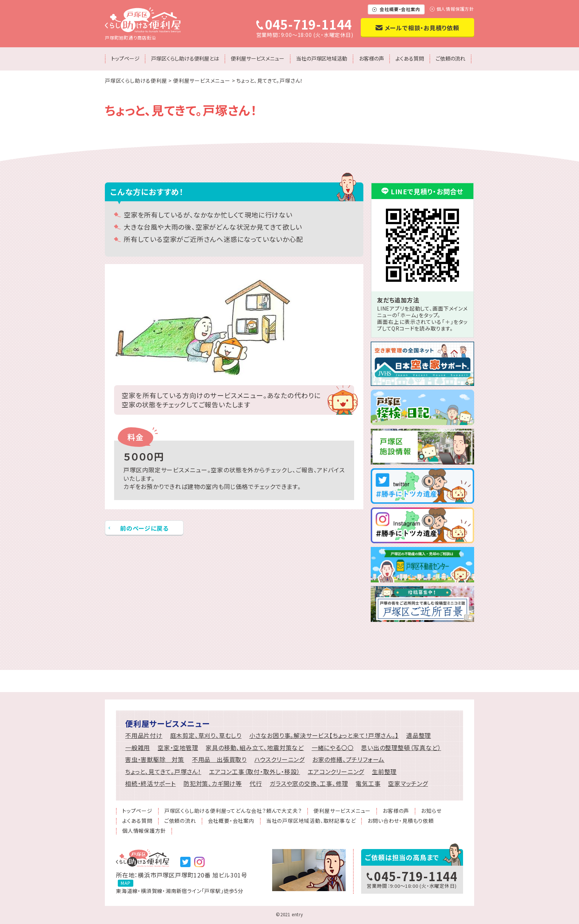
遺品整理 (419, 735)
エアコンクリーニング (336, 772)
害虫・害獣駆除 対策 (155, 759)
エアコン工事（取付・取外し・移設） (255, 772)
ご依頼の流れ (450, 58)
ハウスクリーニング (280, 759)
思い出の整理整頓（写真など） (401, 748)
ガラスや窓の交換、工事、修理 (309, 783)
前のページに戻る (144, 528)
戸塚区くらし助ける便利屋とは (185, 58)
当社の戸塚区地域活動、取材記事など (311, 821)
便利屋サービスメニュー (258, 58)
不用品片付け (144, 735)
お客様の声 (371, 58)
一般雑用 (138, 748)
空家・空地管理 (178, 748)
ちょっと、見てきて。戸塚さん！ (163, 772)
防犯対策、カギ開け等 (213, 783)
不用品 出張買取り (219, 759)
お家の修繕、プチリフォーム (348, 759)
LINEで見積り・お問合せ (427, 191)
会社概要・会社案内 (400, 9)
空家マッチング (408, 783)
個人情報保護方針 (455, 9)
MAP (126, 883)
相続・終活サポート (150, 783)
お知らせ (431, 811)
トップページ (125, 58)
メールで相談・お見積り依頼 (422, 28)
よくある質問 (410, 58)
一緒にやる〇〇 (333, 748)
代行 (256, 783)
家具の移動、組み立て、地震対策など (255, 748)
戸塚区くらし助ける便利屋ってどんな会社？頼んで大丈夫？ (233, 811)
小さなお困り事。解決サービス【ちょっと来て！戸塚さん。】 (324, 735)
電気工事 (368, 783)
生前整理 (384, 772)
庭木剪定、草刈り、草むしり (206, 735)
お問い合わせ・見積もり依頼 (400, 821)
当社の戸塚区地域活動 (322, 58)
